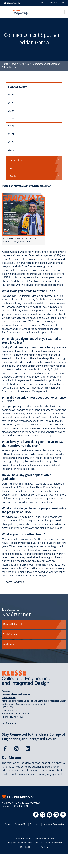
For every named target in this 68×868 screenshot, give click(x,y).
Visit (35, 168)
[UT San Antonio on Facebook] (36, 815)
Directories (35, 824)
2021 (11, 134)
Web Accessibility (54, 843)
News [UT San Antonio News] (43, 3)
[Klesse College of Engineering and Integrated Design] (20, 12)
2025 (11, 103)
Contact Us (8, 691)
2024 (21, 64)
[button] (63, 3)
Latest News (18, 87)
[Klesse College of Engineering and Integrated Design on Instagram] (17, 750)
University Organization (54, 824)
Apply (35, 176)
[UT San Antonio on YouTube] (49, 815)
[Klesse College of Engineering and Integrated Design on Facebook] (6, 750)
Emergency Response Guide (19, 843)
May (29, 64)
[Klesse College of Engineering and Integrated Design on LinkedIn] (28, 750)
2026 (11, 95)
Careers (9, 824)
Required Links (27, 847)
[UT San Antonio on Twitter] (43, 815)
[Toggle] (60, 12)
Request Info (35, 160)
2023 (11, 119)
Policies (39, 843)
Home (5, 64)
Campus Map (21, 824)
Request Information (34, 624)
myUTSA (54, 3)
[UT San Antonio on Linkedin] (56, 815)
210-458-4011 (21, 806)
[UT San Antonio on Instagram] (63, 815)
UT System (43, 847)
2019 (11, 150)
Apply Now (34, 644)
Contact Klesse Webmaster (16, 694)
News (13, 64)
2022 (11, 126)
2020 (11, 142)
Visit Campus (34, 634)
